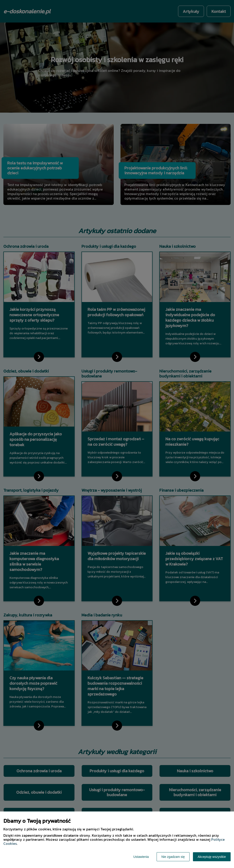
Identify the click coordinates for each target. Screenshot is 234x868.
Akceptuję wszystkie (212, 857)
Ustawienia (141, 857)
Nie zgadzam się (173, 857)
